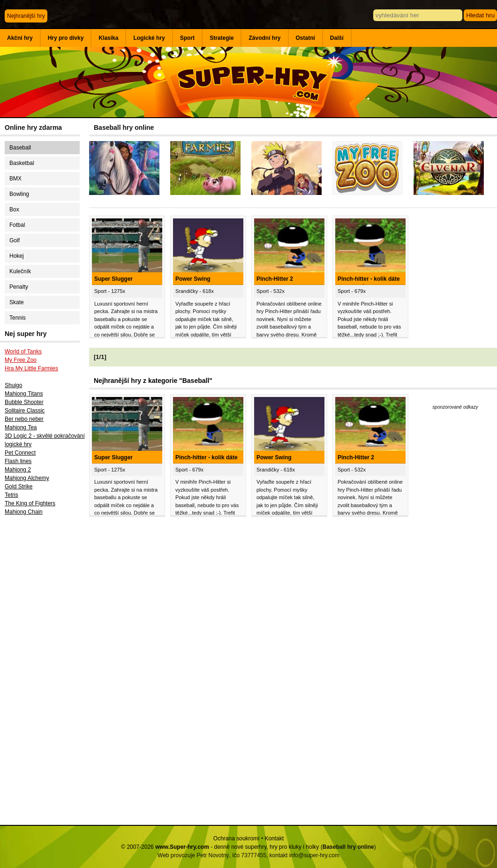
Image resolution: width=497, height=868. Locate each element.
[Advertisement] (45, 673)
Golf (15, 240)
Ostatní (305, 38)
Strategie (222, 38)
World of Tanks (23, 352)
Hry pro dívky (66, 38)
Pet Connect (20, 453)
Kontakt (274, 838)
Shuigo (13, 385)
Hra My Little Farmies (31, 368)
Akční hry (20, 38)
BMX (15, 179)
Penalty (19, 287)
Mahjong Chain (24, 512)
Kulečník (20, 271)
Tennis (18, 318)
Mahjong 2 (18, 470)
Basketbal (22, 163)
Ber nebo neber (24, 419)
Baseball (20, 148)
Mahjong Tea (21, 427)
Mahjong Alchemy (27, 478)
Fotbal (17, 225)
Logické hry (149, 38)
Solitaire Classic (25, 411)
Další (337, 38)
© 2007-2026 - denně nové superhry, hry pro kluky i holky (220, 847)
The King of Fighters (30, 503)
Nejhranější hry (26, 16)
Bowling (19, 194)
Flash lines (18, 461)
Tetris (11, 495)
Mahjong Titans (24, 394)
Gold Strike (19, 486)
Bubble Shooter (24, 402)
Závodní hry (264, 38)
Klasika (108, 38)
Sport (187, 38)
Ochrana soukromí (237, 838)
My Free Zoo (21, 360)
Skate (17, 302)
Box (14, 210)
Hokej (17, 256)
